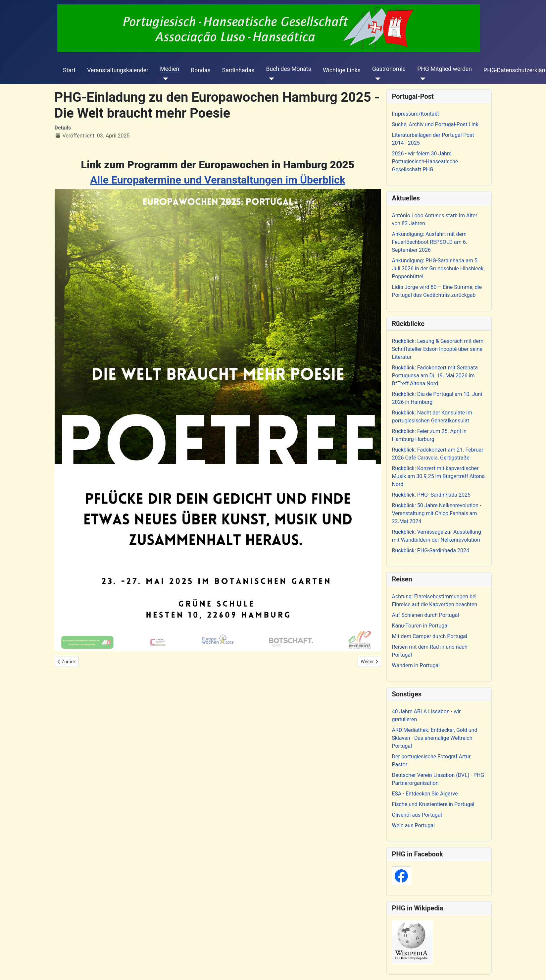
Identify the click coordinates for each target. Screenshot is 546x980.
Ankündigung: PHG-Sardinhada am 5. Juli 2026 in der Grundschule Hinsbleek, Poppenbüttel (438, 269)
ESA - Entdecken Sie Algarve (425, 794)
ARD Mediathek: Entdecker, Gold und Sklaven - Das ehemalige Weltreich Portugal (435, 738)
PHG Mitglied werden (445, 69)
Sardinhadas (238, 70)
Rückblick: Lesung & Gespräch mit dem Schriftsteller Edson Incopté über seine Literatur (438, 349)
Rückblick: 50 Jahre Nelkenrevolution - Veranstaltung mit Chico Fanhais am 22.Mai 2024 (437, 513)
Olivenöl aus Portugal (417, 815)
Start (69, 70)
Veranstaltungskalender (118, 70)
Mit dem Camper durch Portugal (430, 636)
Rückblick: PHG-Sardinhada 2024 (431, 550)
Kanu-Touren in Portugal (420, 626)
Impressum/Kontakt (416, 114)
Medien (170, 69)
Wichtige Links (342, 70)
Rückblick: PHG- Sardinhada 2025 (431, 495)
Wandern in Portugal (416, 665)
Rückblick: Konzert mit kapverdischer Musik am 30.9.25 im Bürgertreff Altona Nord (438, 476)
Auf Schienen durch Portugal (426, 615)
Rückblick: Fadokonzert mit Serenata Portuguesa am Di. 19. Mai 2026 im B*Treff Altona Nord (435, 376)
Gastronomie (389, 69)
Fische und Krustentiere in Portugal (433, 804)
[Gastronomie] (376, 79)
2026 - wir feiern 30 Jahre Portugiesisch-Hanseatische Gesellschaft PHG (425, 162)
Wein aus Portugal (413, 825)
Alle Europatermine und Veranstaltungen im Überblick (218, 180)
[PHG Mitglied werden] (421, 79)
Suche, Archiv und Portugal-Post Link (435, 124)
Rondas (200, 70)
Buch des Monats (289, 69)
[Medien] (164, 79)
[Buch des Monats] (270, 79)
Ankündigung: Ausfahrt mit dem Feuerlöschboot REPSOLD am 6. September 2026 (430, 242)
